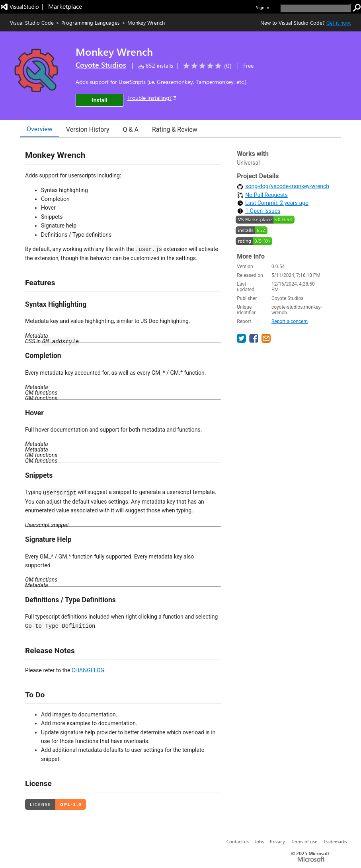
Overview (40, 129)
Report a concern (290, 321)
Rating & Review (175, 129)
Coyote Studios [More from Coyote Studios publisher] (101, 65)
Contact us (238, 841)
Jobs (259, 841)
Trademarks (335, 841)
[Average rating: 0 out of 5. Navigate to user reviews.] (206, 66)
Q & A (131, 129)
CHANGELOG (88, 670)
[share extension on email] (266, 341)
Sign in (262, 7)
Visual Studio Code (32, 22)
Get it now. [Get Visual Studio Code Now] (339, 22)
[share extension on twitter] (242, 341)
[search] (315, 8)
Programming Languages (91, 22)
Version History (88, 129)
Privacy (277, 841)
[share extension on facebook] (255, 341)
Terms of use (304, 841)
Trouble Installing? (152, 98)
